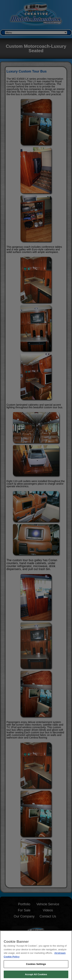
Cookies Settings (36, 967)
